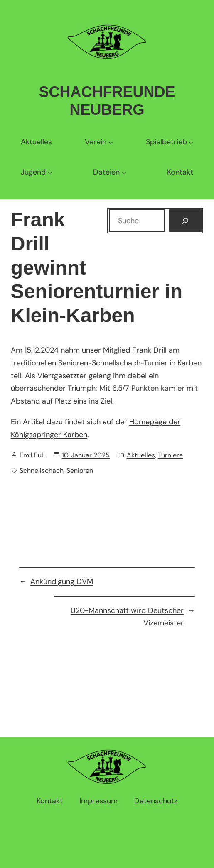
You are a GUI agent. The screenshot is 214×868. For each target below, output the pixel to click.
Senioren (80, 470)
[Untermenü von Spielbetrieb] (170, 142)
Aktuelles (141, 455)
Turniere (170, 455)
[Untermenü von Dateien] (109, 172)
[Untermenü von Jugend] (36, 172)
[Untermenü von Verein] (99, 142)
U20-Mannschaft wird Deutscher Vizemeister (127, 617)
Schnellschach (42, 470)
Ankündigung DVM (62, 581)
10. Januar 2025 (86, 455)
